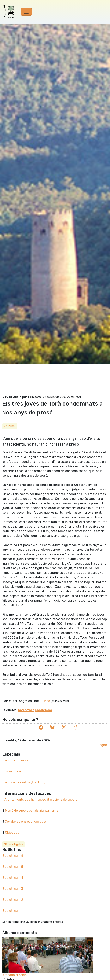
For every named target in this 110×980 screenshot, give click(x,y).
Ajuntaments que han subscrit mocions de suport (41, 799)
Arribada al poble (14, 975)
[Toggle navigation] (26, 12)
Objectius (12, 832)
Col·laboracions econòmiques (26, 821)
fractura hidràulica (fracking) (24, 782)
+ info (46, 701)
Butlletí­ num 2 (13, 900)
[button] (75, 728)
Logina (103, 745)
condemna (43, 710)
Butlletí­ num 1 (12, 911)
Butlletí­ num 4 (13, 878)
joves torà (26, 710)
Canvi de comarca (15, 760)
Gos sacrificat (12, 771)
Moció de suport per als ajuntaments (32, 810)
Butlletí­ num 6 (13, 856)
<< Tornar (10, 426)
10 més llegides (13, 844)
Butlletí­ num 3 (13, 889)
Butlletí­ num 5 (13, 867)
